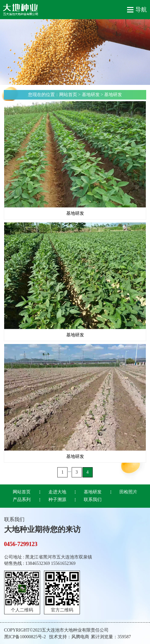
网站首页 (68, 95)
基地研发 (91, 95)
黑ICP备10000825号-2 (25, 637)
